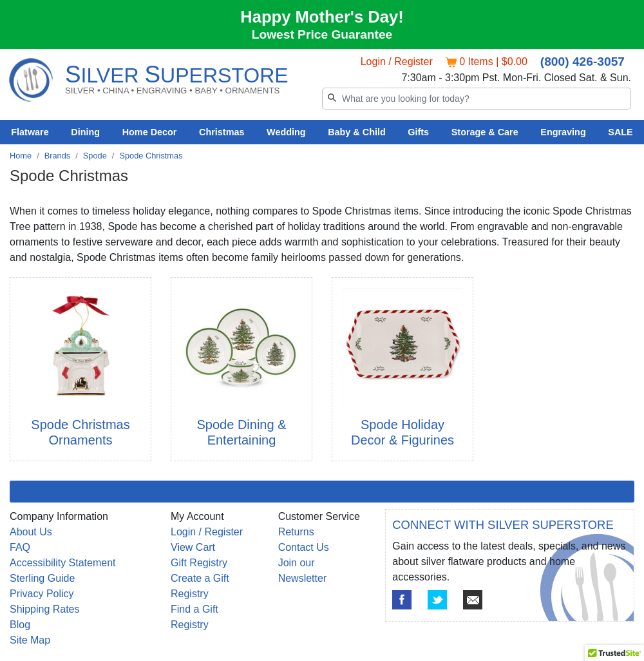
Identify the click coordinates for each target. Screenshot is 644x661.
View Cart (193, 547)
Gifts (418, 132)
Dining (85, 132)
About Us (31, 532)
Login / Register (397, 62)
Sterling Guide (42, 578)
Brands (58, 156)
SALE (620, 132)
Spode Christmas (151, 156)
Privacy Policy (42, 594)
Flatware (30, 132)
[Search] (477, 99)
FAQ (20, 547)
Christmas (222, 132)
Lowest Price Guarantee (322, 34)
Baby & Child (357, 132)
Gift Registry (199, 563)
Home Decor (150, 132)
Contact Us (304, 547)
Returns (296, 532)
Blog (20, 625)
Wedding (286, 132)
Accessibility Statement (63, 563)
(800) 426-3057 (582, 62)
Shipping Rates (45, 609)
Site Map (30, 640)
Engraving (563, 132)
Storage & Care (485, 132)
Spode (95, 156)
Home (21, 156)
